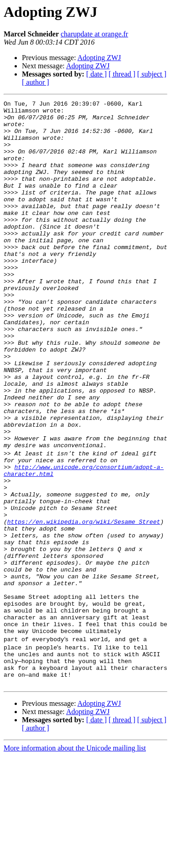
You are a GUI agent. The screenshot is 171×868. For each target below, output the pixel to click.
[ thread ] (122, 74)
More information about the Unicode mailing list (75, 860)
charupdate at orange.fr (94, 34)
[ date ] (96, 74)
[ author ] (36, 82)
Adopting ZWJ (99, 58)
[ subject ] (152, 74)
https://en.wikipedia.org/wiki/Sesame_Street (84, 605)
